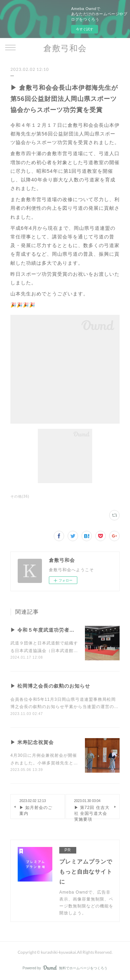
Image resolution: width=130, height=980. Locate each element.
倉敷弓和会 (65, 48)
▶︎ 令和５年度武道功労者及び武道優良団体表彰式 (68, 630)
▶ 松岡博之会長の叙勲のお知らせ (50, 686)
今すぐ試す (85, 29)
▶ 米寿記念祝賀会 (32, 742)
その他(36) (20, 496)
